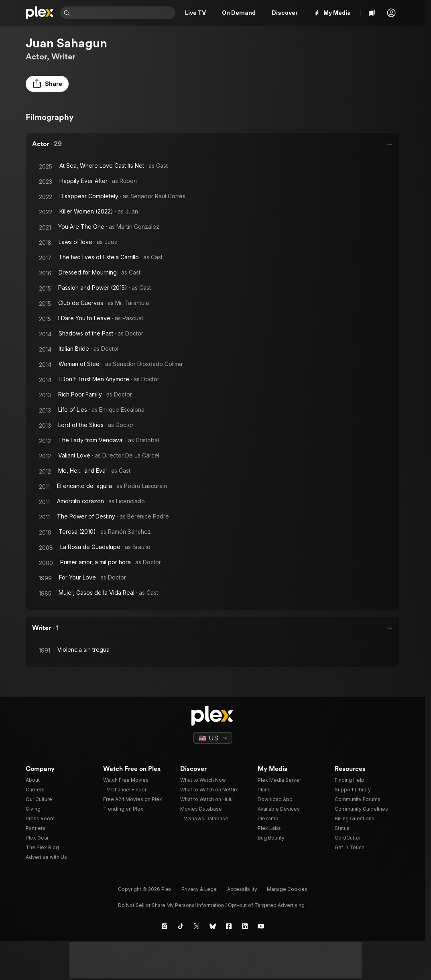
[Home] (40, 13)
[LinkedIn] (245, 926)
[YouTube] (261, 926)
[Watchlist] (372, 13)
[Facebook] (229, 926)
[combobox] (123, 13)
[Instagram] (165, 926)
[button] (391, 13)
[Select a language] (213, 738)
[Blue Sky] (213, 926)
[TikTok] (181, 926)
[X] (197, 926)
